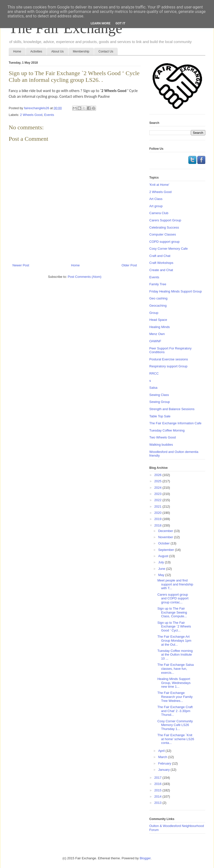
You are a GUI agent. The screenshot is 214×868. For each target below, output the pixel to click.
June (162, 569)
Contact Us (106, 51)
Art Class (156, 199)
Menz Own (157, 334)
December (166, 531)
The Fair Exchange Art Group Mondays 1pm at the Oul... (174, 640)
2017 (158, 778)
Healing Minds (160, 327)
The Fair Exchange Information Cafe (175, 423)
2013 (158, 803)
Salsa (153, 388)
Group (154, 313)
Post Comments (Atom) (84, 277)
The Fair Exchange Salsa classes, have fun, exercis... (175, 669)
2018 (158, 525)
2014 (158, 796)
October (164, 543)
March (163, 757)
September (167, 550)
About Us (57, 51)
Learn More (101, 23)
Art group (156, 206)
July (162, 562)
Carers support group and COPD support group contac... (173, 598)
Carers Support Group (165, 220)
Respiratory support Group (168, 366)
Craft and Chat (160, 256)
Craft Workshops (161, 263)
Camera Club (159, 213)
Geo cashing (158, 298)
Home (17, 51)
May (162, 575)
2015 (158, 790)
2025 (158, 481)
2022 (158, 500)
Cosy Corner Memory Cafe (169, 249)
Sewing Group (160, 402)
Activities (36, 51)
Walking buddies (161, 445)
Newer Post (21, 265)
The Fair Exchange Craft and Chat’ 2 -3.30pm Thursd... (175, 711)
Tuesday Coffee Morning (167, 430)
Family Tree (158, 284)
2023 (158, 494)
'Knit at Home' (159, 185)
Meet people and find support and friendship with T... (175, 584)
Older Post (129, 265)
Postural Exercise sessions (169, 359)
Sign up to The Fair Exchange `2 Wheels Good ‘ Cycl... (174, 627)
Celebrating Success (164, 227)
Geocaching (158, 306)
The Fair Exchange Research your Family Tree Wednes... (175, 697)
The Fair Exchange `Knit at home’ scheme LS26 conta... (176, 739)
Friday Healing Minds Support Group (176, 291)
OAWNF (155, 341)
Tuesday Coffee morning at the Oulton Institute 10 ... (175, 655)
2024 (158, 488)
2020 (158, 513)
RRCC (154, 373)
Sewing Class (159, 395)
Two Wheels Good (162, 437)
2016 (158, 784)
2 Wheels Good (31, 115)
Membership (81, 51)
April (162, 751)
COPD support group (164, 242)
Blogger (145, 858)
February (165, 763)
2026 (158, 475)
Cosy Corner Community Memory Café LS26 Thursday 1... (175, 725)
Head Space (158, 320)
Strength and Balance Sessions (172, 409)
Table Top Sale (160, 416)
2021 (158, 506)
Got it (120, 23)
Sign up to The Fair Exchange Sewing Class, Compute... (172, 612)
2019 (158, 519)
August (164, 556)
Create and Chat (161, 270)
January (164, 770)
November (166, 537)
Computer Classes (163, 234)
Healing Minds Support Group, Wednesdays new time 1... (174, 683)
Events (49, 115)
